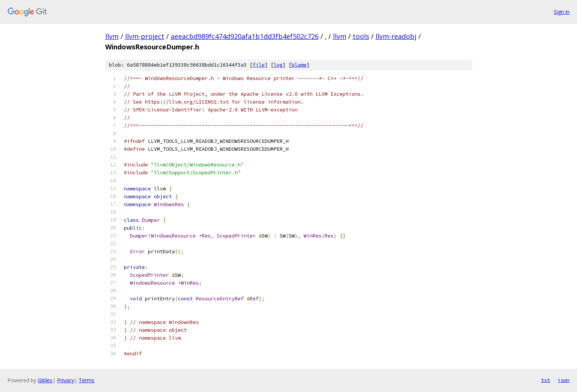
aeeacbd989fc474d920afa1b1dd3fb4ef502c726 (245, 36)
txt (546, 380)
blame (299, 65)
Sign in (562, 12)
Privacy (66, 380)
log (278, 65)
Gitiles (45, 380)
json (564, 380)
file (259, 65)
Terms (86, 380)
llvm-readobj (396, 36)
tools (361, 36)
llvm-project (145, 36)
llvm (112, 36)
